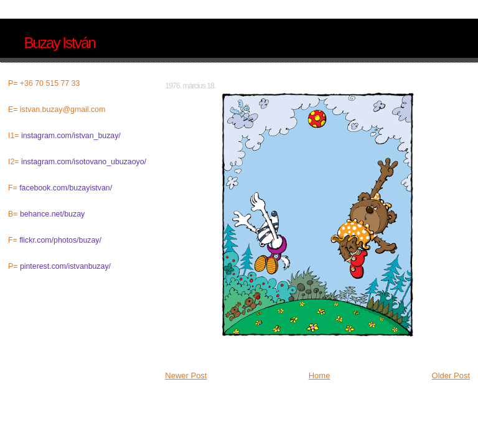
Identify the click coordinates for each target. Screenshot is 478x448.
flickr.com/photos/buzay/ (60, 240)
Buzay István (59, 43)
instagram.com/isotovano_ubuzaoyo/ (84, 162)
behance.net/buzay (52, 214)
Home (320, 376)
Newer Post (186, 376)
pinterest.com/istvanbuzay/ (65, 266)
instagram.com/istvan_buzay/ (71, 136)
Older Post (451, 376)
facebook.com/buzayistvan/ (66, 188)
